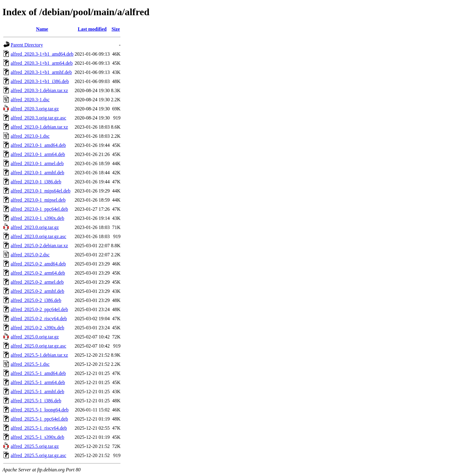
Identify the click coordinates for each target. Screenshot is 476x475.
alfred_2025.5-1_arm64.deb (38, 382)
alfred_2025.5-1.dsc (30, 364)
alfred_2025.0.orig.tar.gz (35, 337)
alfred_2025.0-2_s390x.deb (37, 328)
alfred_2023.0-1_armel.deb (37, 163)
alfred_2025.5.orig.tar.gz (35, 446)
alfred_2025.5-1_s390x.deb (37, 437)
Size (116, 29)
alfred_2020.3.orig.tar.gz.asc (38, 118)
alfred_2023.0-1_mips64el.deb (40, 191)
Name (42, 29)
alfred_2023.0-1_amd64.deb (38, 145)
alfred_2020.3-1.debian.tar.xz (39, 90)
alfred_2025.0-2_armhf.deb (37, 291)
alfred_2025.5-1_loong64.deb (40, 410)
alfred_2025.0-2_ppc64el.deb (39, 309)
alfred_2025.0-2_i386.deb (36, 300)
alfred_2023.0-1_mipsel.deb (38, 200)
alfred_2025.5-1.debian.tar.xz (39, 355)
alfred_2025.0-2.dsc (30, 255)
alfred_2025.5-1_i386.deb (36, 401)
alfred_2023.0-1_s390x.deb (37, 218)
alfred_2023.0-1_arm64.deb (38, 154)
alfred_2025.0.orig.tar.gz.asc (38, 346)
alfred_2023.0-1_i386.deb (36, 182)
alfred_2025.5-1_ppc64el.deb (39, 419)
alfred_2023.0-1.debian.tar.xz (39, 127)
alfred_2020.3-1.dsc (30, 100)
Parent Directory (27, 45)
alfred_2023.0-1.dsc (30, 136)
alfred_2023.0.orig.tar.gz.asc (38, 236)
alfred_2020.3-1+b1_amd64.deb (42, 54)
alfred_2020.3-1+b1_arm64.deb (42, 63)
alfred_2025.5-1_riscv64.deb (39, 428)
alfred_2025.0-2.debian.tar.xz (39, 246)
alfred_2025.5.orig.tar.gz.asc (38, 455)
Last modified (92, 29)
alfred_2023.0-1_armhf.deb (37, 173)
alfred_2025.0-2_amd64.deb (38, 264)
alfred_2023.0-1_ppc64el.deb (39, 209)
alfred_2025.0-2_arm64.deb (38, 273)
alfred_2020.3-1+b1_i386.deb (40, 81)
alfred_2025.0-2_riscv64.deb (39, 319)
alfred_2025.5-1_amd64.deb (38, 373)
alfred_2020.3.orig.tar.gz (35, 109)
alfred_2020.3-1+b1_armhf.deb (41, 72)
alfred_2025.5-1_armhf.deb (37, 392)
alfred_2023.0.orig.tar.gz (35, 227)
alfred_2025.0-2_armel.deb (37, 282)
